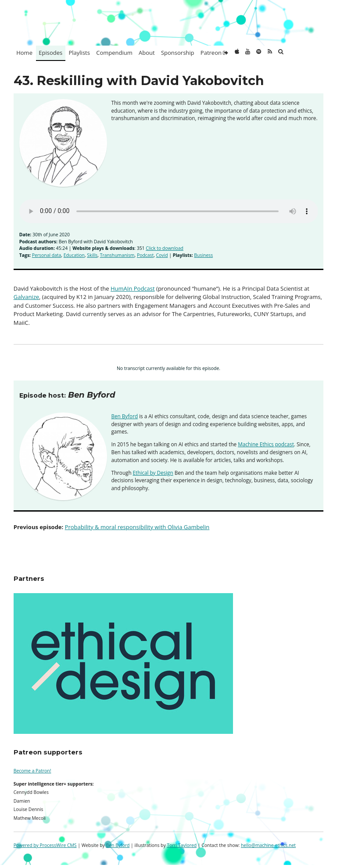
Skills (92, 255)
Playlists (79, 53)
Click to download (165, 248)
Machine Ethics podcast (266, 444)
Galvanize (26, 297)
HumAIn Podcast (133, 288)
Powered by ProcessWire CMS (45, 845)
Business (203, 255)
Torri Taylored (182, 845)
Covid (162, 255)
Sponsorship (178, 53)
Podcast (145, 255)
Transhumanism (117, 255)
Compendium (114, 53)
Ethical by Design (153, 473)
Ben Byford (124, 416)
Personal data (47, 255)
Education (74, 255)
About (147, 53)
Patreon (214, 53)
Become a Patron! (32, 771)
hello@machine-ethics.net (268, 845)
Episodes (50, 53)
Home (24, 53)
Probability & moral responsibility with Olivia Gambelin (137, 527)
